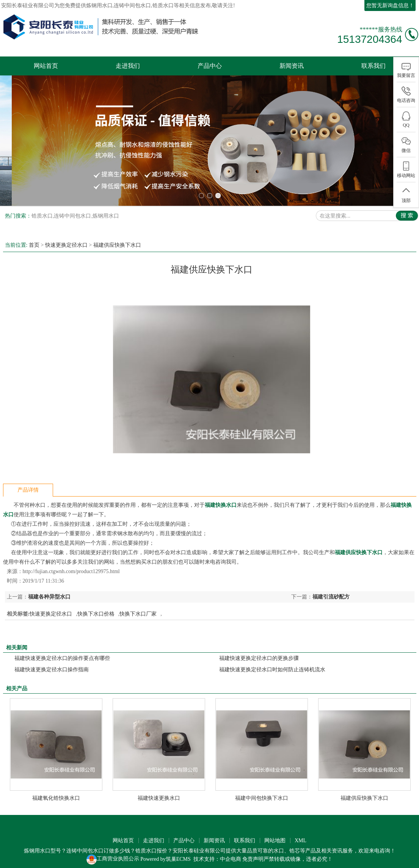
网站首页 (46, 66)
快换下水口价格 (96, 610)
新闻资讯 (292, 66)
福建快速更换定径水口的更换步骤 (259, 654)
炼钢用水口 (99, 5)
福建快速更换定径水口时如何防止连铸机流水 (272, 666)
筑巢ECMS (178, 855)
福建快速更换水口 (159, 794)
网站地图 (275, 837)
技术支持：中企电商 (217, 855)
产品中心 (210, 66)
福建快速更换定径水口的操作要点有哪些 (62, 654)
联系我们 (373, 66)
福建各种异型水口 (49, 593)
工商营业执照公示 (113, 855)
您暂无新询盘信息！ (390, 5)
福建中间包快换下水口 (262, 794)
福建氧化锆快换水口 (56, 794)
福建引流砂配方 (331, 593)
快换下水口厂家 (138, 610)
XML (301, 837)
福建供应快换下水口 (117, 241)
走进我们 (128, 66)
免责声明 (253, 855)
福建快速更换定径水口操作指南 (52, 666)
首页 (34, 241)
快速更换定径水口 (66, 241)
